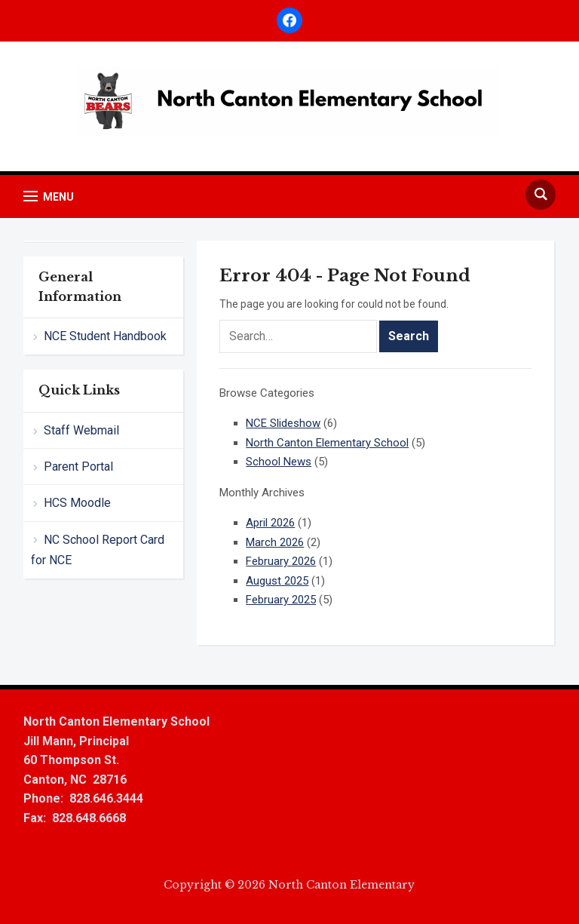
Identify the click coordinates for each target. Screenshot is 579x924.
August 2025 (277, 581)
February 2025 (281, 600)
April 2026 (270, 523)
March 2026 (275, 542)
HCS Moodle (77, 503)
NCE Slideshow (283, 423)
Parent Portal (78, 467)
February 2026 (281, 561)
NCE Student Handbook (105, 336)
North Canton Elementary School (327, 443)
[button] (49, 196)
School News (279, 462)
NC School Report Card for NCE (98, 550)
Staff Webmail (81, 430)
